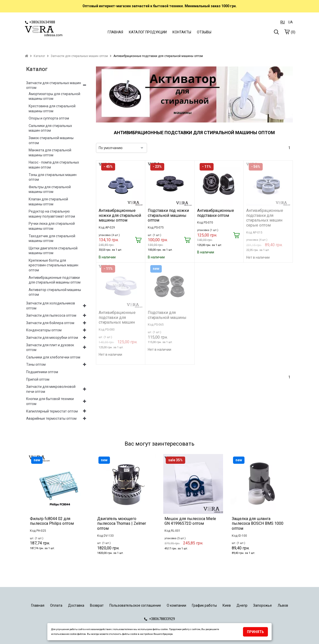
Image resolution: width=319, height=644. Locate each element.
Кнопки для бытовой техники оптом (50, 401)
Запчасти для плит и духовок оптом (50, 348)
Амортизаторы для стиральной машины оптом (54, 96)
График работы (204, 605)
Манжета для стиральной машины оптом (50, 153)
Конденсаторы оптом (44, 330)
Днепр (242, 605)
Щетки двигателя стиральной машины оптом (53, 251)
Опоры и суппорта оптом (49, 118)
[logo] (44, 32)
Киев (227, 605)
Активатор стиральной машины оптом (55, 292)
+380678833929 (159, 619)
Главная (38, 605)
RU (283, 22)
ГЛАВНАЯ (115, 32)
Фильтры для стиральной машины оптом (50, 189)
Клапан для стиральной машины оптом (48, 202)
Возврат (97, 605)
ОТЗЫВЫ (204, 32)
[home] (27, 56)
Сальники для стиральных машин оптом (50, 128)
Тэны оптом (36, 364)
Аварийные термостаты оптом (51, 418)
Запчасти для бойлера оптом (50, 323)
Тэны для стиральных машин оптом (53, 177)
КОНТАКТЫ (182, 32)
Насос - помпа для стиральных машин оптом (54, 165)
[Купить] (138, 240)
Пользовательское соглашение (135, 605)
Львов (283, 605)
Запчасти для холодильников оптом (51, 306)
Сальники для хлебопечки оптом (53, 357)
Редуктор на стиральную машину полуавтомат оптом (52, 214)
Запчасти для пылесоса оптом (51, 315)
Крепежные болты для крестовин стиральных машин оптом (53, 265)
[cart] (287, 32)
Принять (255, 632)
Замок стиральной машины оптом (51, 140)
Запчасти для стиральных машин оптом (54, 85)
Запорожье (263, 605)
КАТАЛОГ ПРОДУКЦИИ (148, 32)
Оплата (56, 605)
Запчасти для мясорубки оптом (52, 338)
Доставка (76, 605)
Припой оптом (38, 379)
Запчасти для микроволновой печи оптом (51, 389)
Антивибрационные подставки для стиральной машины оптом (55, 280)
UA (290, 22)
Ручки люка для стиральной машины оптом (52, 226)
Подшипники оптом (42, 372)
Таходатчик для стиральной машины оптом (52, 238)
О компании (176, 605)
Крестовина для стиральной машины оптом (52, 109)
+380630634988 (40, 22)
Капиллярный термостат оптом (52, 411)
